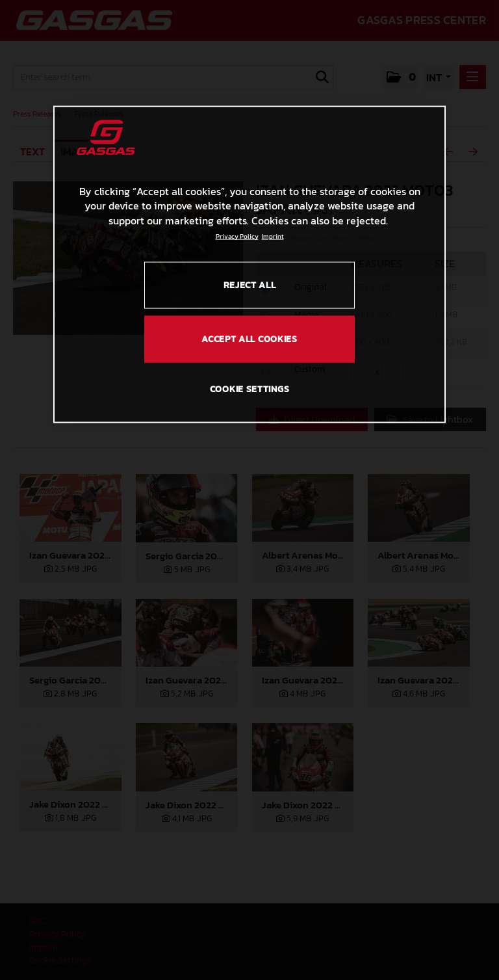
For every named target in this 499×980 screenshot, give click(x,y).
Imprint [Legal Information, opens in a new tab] (273, 236)
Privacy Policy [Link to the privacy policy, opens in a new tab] (237, 236)
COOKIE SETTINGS (250, 389)
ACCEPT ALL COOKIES (249, 339)
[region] (249, 265)
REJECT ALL (250, 285)
